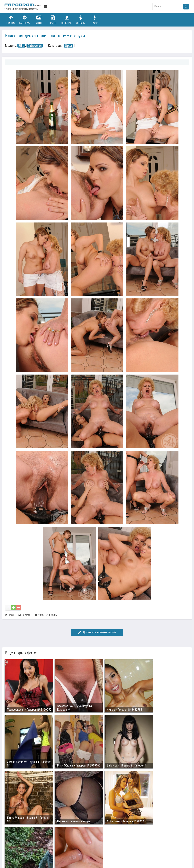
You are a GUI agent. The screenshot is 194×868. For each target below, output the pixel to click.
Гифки (95, 20)
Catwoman (35, 46)
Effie (21, 46)
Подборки (67, 20)
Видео (53, 20)
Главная (11, 20)
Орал (68, 46)
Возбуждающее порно (69, 848)
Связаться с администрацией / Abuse (27, 845)
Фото (39, 20)
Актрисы (81, 20)
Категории (25, 20)
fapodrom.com (23, 7)
